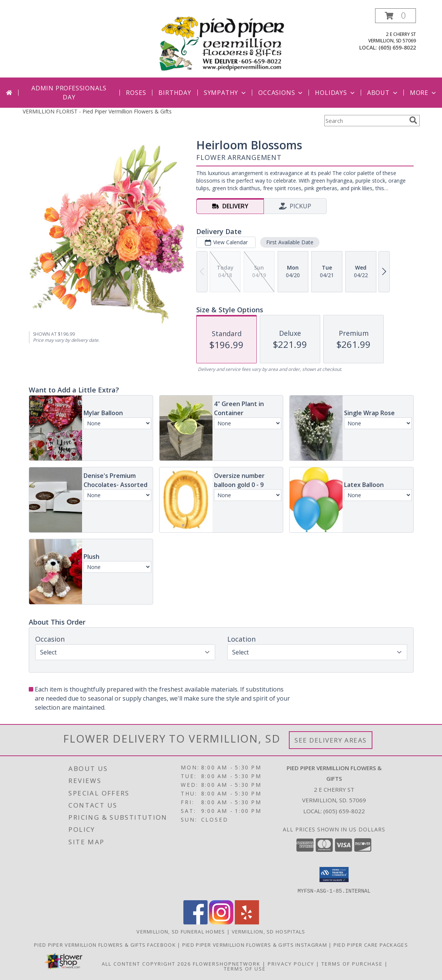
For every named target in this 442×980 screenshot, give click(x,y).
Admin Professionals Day (69, 93)
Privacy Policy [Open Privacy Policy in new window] (291, 963)
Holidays (335, 93)
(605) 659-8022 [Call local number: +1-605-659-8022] (397, 47)
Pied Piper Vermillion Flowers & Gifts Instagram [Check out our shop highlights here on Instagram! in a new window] (255, 944)
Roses (136, 93)
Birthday (175, 93)
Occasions (281, 93)
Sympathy (226, 93)
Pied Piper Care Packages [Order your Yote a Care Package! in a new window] (371, 944)
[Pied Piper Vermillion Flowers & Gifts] (222, 43)
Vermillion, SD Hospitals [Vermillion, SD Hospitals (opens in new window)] (269, 931)
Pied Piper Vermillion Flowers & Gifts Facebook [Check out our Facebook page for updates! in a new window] (106, 944)
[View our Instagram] (221, 922)
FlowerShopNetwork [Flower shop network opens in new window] (227, 963)
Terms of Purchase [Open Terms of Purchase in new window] (352, 963)
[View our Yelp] (247, 922)
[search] (413, 120)
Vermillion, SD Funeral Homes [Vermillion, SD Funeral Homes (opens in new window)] (181, 931)
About (383, 93)
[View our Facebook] (195, 922)
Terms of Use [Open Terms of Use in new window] (245, 968)
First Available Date (289, 242)
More (424, 93)
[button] (395, 16)
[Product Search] (365, 121)
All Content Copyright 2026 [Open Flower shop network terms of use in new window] (146, 963)
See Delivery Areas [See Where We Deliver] (331, 740)
